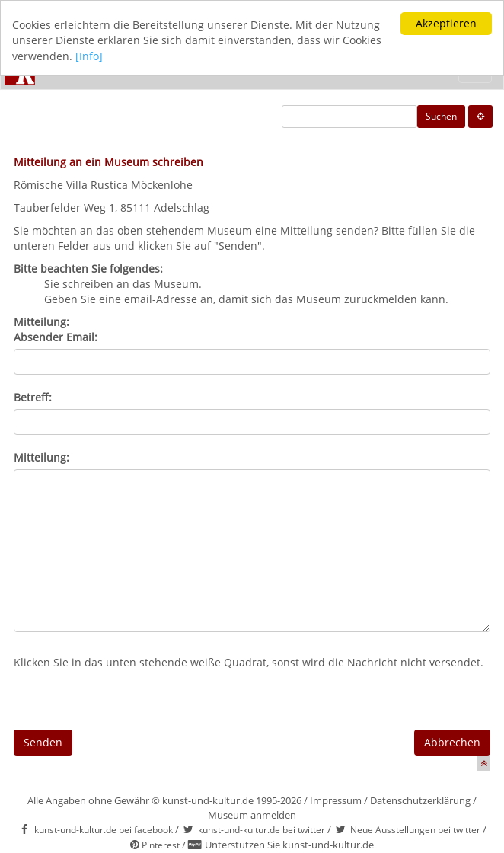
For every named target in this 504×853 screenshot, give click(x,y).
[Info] (89, 56)
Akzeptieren (446, 23)
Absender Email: (56, 337)
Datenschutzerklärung (420, 800)
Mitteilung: (41, 457)
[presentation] (129, 700)
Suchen (441, 116)
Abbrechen (452, 742)
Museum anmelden (252, 815)
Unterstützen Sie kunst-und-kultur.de (289, 845)
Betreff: (33, 397)
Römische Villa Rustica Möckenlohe (103, 185)
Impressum (336, 800)
